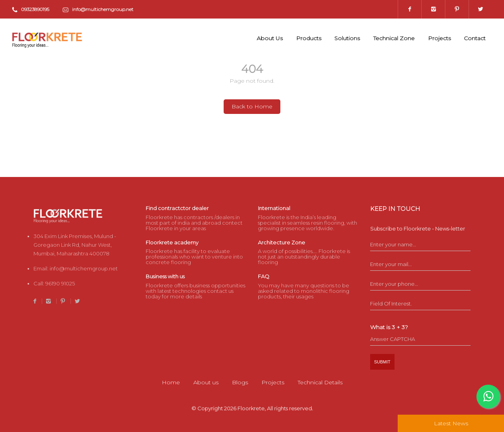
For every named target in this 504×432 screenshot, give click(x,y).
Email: (76, 268)
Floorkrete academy (172, 242)
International (274, 208)
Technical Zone (394, 38)
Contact (475, 38)
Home (171, 382)
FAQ (264, 276)
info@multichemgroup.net (103, 9)
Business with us (165, 276)
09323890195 (35, 9)
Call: (54, 283)
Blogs (240, 382)
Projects (439, 38)
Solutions (347, 38)
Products (309, 38)
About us (206, 382)
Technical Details (320, 382)
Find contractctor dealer (177, 208)
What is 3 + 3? (389, 327)
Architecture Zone (282, 242)
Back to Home (252, 106)
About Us (270, 38)
